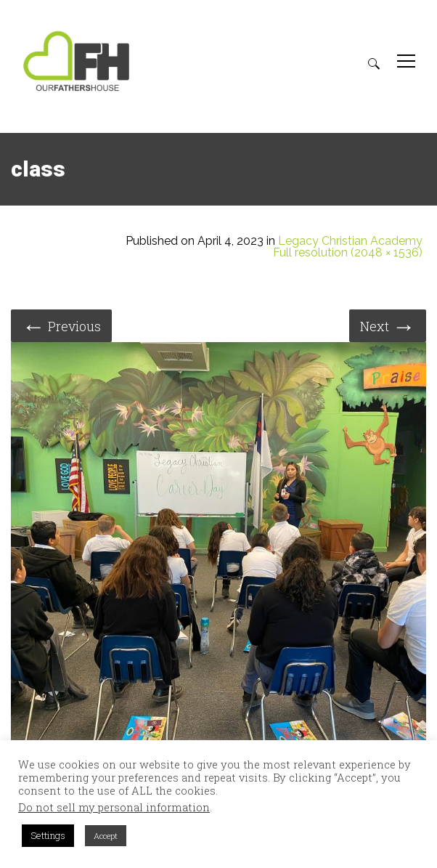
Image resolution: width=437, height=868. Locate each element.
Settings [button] (48, 835)
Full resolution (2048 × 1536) (348, 253)
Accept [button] (106, 836)
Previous (61, 325)
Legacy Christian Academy (350, 241)
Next (388, 325)
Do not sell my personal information (114, 808)
